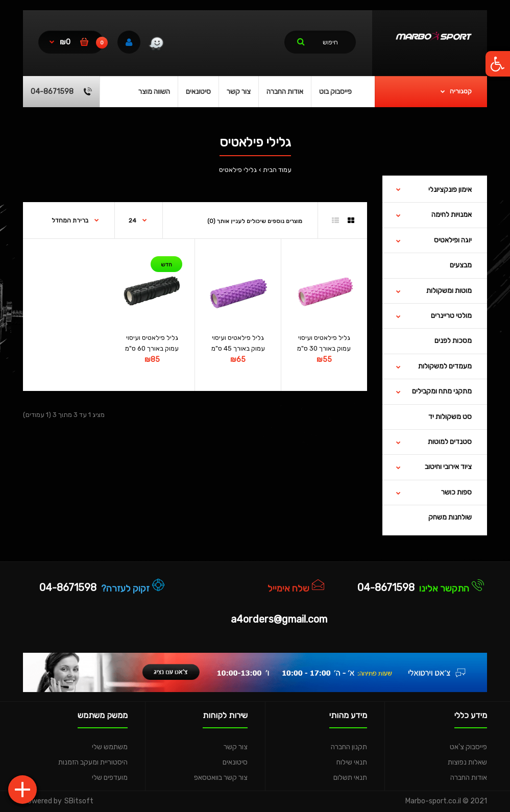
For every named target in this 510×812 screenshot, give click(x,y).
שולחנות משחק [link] (450, 517)
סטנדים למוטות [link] (450, 442)
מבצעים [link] (461, 265)
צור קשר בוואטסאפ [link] (221, 778)
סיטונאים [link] (235, 762)
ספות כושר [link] (456, 492)
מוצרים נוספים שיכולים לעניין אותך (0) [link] (255, 221)
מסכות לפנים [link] (453, 341)
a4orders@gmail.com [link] (279, 619)
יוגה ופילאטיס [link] (453, 240)
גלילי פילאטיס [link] (238, 170)
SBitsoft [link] (79, 801)
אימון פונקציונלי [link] (450, 190)
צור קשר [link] (236, 747)
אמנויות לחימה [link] (452, 215)
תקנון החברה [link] (349, 747)
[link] (498, 64)
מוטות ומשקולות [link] (449, 291)
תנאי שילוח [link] (352, 762)
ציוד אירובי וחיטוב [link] (448, 467)
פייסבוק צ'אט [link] (468, 747)
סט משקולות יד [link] (450, 417)
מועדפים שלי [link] (110, 778)
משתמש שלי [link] (110, 747)
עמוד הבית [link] (277, 170)
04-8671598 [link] (386, 587)
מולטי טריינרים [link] (451, 316)
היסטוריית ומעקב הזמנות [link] (93, 762)
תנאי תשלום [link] (350, 778)
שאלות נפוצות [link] (467, 762)
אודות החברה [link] (469, 778)
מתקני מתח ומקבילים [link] (442, 391)
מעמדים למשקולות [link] (445, 366)
